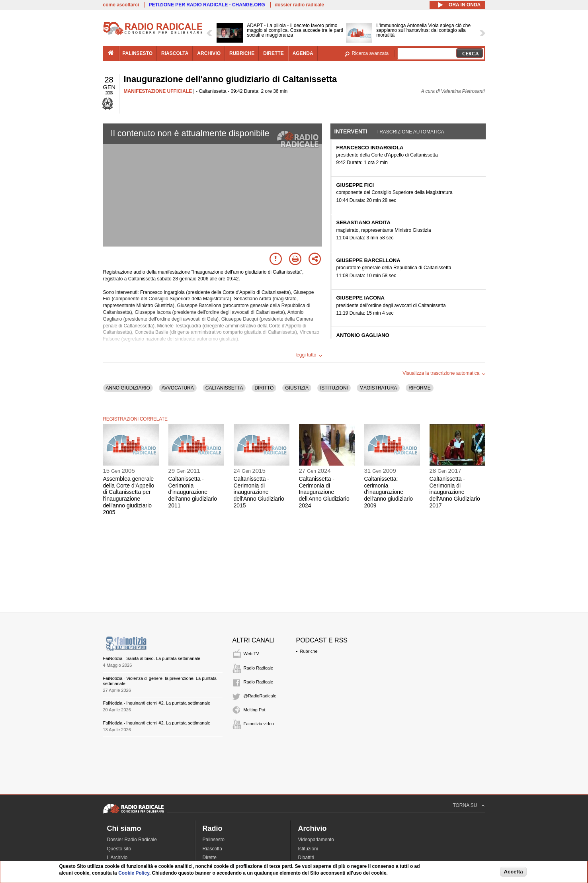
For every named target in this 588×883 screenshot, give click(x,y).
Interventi (351, 131)
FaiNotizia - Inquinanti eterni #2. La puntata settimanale (157, 703)
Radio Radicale (259, 668)
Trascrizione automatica (410, 132)
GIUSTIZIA (297, 388)
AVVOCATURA (178, 388)
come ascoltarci (121, 5)
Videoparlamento (316, 840)
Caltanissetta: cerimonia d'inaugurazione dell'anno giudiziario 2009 (389, 492)
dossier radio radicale (299, 5)
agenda (303, 53)
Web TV (251, 654)
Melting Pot (255, 710)
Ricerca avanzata (370, 53)
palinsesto (138, 53)
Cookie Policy (134, 873)
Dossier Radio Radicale (132, 840)
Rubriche (309, 651)
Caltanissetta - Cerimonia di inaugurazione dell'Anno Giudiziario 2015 (259, 492)
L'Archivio (117, 858)
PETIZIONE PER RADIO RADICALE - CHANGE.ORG (207, 5)
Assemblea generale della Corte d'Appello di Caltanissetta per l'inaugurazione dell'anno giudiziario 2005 (129, 495)
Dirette (210, 858)
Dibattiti (306, 858)
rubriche (242, 53)
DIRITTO (264, 388)
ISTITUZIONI (334, 388)
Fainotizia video (259, 724)
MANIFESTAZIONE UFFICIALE (158, 91)
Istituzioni (308, 849)
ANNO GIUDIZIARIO (128, 388)
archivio (209, 53)
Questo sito (119, 849)
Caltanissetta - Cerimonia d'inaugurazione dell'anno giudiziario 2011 (193, 492)
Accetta (513, 872)
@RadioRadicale (260, 696)
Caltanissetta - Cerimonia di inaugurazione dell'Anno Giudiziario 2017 (455, 492)
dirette (273, 53)
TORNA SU (465, 805)
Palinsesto (214, 840)
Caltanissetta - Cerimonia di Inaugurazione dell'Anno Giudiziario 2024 (324, 492)
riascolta (175, 53)
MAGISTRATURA (378, 388)
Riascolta (212, 849)
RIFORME (419, 388)
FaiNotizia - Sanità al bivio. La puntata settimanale (152, 658)
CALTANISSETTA (224, 388)
